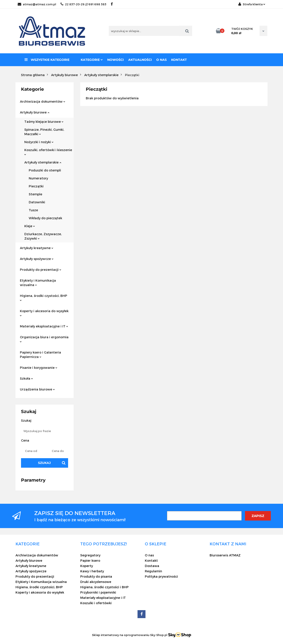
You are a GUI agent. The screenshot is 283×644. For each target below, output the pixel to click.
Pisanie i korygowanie (39, 368)
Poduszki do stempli (45, 170)
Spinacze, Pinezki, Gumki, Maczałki (44, 132)
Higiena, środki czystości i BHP (104, 587)
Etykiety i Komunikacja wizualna (38, 283)
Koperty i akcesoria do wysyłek (44, 313)
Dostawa (152, 566)
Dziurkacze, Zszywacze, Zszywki (43, 236)
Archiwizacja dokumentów (43, 101)
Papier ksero (90, 560)
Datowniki (37, 202)
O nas (162, 60)
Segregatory (90, 555)
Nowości (116, 60)
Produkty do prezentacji (41, 270)
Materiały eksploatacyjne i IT (44, 326)
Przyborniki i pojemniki (98, 592)
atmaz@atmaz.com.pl (37, 4)
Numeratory (38, 178)
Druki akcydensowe (96, 582)
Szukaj (44, 463)
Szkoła (26, 378)
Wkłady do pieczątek (45, 218)
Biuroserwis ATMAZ (225, 555)
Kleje (30, 226)
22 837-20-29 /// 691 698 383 (83, 4)
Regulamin (153, 571)
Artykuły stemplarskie (43, 162)
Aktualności (140, 60)
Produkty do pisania (96, 576)
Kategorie (92, 60)
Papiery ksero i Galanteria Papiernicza (40, 355)
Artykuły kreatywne (37, 248)
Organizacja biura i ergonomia (44, 339)
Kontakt (179, 60)
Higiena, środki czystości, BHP (44, 297)
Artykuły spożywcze (37, 259)
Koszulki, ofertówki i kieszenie (48, 152)
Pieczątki (36, 186)
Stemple (35, 194)
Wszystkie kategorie (47, 60)
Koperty (87, 566)
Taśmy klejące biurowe (44, 122)
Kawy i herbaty (92, 571)
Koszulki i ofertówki (96, 603)
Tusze (33, 210)
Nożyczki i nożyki (39, 142)
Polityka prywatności (161, 576)
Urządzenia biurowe (37, 389)
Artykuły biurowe (35, 112)
